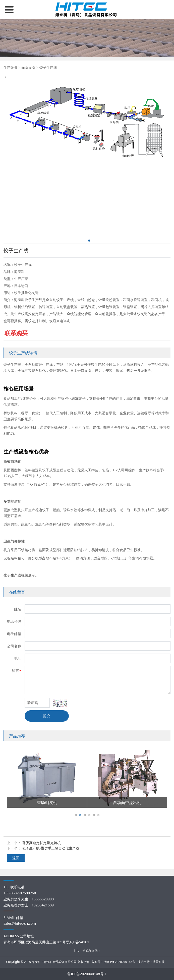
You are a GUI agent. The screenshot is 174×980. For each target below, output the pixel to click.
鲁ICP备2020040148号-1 (87, 974)
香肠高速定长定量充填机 (41, 843)
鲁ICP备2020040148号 (120, 962)
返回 (16, 858)
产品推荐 (17, 736)
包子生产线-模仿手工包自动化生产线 (51, 848)
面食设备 (28, 67)
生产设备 (11, 67)
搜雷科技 (159, 962)
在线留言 (17, 592)
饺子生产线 (12, 575)
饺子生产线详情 (23, 353)
